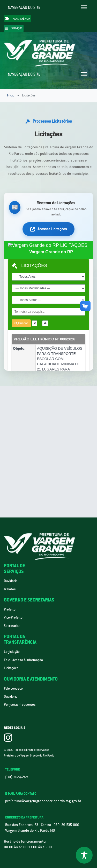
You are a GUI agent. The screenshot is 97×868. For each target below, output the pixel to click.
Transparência (18, 19)
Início (11, 95)
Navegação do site (24, 7)
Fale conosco (13, 688)
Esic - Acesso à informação (23, 660)
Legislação (12, 652)
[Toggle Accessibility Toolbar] (84, 855)
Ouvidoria (11, 581)
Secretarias (12, 626)
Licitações (11, 668)
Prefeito (10, 609)
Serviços (14, 28)
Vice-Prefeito (13, 617)
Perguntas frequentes (20, 705)
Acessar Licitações (48, 229)
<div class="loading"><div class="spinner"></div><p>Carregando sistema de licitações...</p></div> (48, 306)
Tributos (10, 589)
